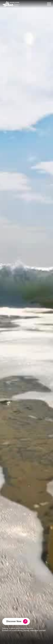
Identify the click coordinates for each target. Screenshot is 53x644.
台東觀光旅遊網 (11, 4)
